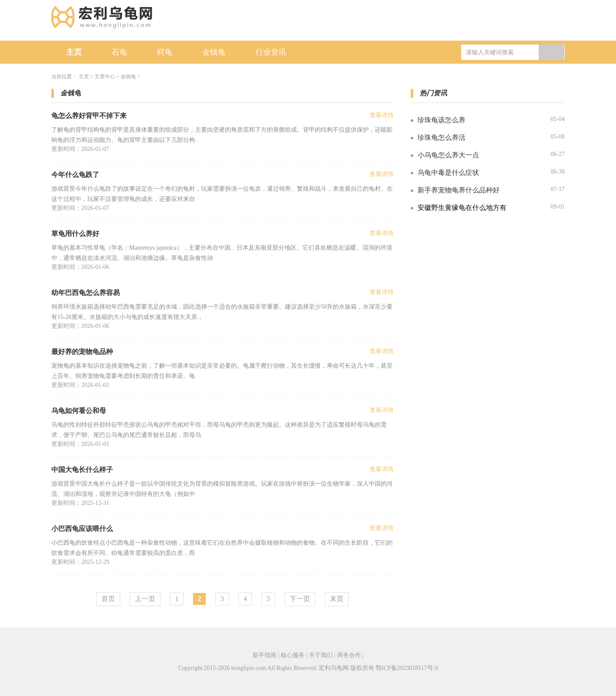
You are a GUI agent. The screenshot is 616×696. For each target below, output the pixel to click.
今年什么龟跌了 (75, 175)
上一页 (145, 599)
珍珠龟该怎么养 (441, 120)
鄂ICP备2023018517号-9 (407, 668)
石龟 (119, 52)
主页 (74, 52)
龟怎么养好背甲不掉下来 (89, 116)
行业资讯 (271, 52)
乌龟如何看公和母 (79, 411)
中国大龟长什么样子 (82, 470)
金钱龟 (214, 52)
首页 (108, 599)
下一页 (300, 599)
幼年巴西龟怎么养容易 (86, 293)
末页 (337, 599)
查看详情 (382, 115)
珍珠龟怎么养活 (441, 137)
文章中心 (105, 77)
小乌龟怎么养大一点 (448, 155)
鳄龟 (165, 52)
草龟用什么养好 (75, 234)
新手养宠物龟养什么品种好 (459, 190)
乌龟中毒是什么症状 (448, 173)
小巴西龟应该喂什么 (82, 529)
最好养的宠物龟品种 (82, 352)
